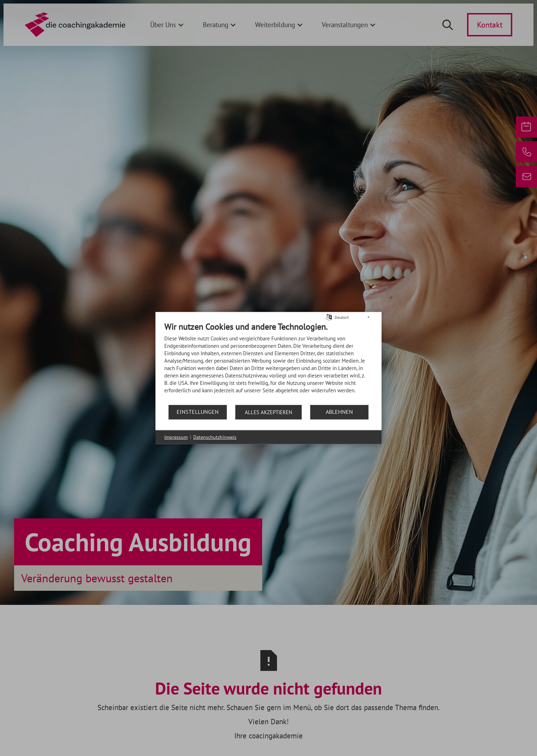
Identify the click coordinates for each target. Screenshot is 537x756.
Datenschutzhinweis (215, 437)
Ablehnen (339, 412)
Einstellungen (198, 412)
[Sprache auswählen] (329, 317)
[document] (268, 363)
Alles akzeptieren (268, 412)
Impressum (176, 437)
